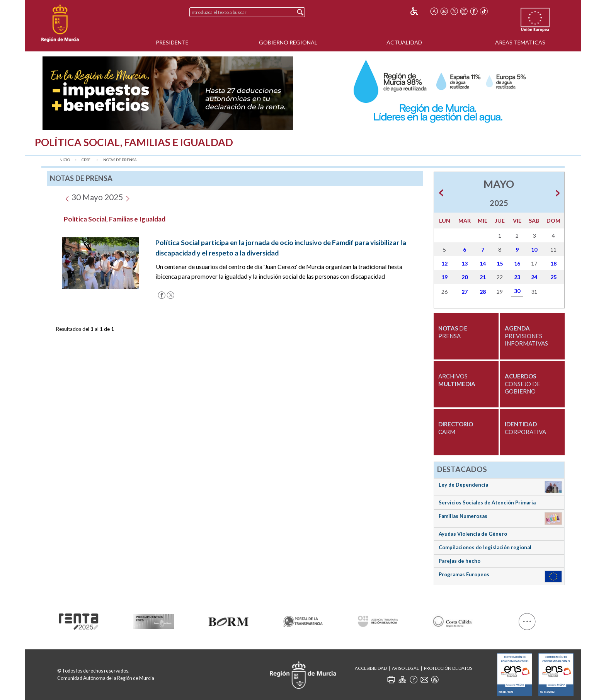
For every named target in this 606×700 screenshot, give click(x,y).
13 (465, 263)
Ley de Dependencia (463, 485)
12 (444, 263)
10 (534, 250)
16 (517, 263)
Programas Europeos (464, 574)
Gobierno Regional (288, 42)
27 (465, 292)
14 (483, 263)
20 (465, 277)
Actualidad (404, 42)
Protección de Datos (448, 668)
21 (483, 277)
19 (444, 277)
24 (534, 277)
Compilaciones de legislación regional (485, 547)
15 (500, 263)
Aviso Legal (405, 668)
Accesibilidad (371, 668)
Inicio (64, 160)
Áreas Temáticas (520, 42)
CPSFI (87, 160)
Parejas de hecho (460, 561)
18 (553, 263)
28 (483, 292)
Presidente (172, 42)
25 (553, 277)
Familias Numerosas (463, 516)
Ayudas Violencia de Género (473, 534)
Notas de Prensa (120, 160)
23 (517, 277)
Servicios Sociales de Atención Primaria (487, 502)
